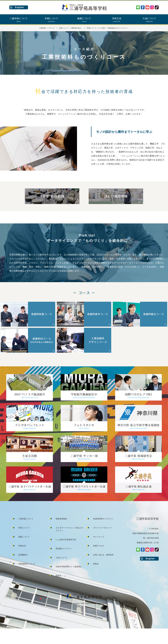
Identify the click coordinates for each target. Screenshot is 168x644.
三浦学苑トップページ (47, 28)
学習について (24, 528)
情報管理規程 (61, 519)
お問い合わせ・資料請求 (103, 555)
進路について (24, 537)
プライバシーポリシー (102, 528)
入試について (61, 558)
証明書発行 (23, 555)
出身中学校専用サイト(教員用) (68, 567)
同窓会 (96, 564)
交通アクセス (99, 546)
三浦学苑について (26, 519)
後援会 (58, 576)
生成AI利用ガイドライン (103, 519)
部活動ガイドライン (64, 549)
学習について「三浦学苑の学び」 (71, 28)
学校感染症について (27, 564)
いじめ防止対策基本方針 (66, 540)
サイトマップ (99, 537)
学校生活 (22, 546)
